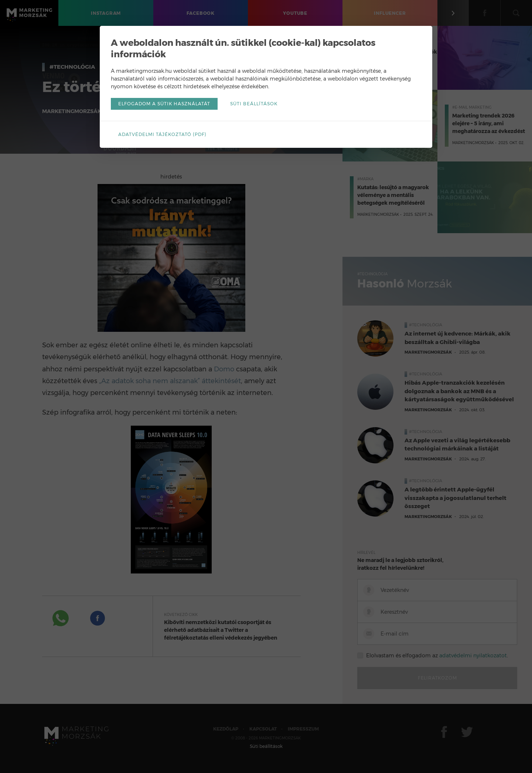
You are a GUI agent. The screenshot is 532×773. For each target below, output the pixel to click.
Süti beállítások (254, 104)
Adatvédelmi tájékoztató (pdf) (162, 134)
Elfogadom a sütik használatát (164, 104)
